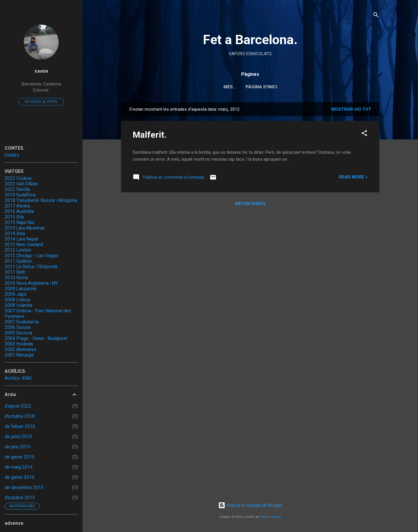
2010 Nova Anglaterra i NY (31, 283)
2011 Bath (15, 272)
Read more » (353, 177)
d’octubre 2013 (20, 498)
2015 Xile (14, 217)
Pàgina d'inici (250, 87)
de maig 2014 (19, 467)
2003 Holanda (19, 344)
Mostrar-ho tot (351, 109)
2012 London (18, 250)
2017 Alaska (17, 206)
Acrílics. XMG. (19, 378)
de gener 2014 (19, 477)
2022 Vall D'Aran (21, 184)
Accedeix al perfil (41, 102)
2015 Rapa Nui (19, 222)
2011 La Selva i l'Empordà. (31, 267)
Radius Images (271, 517)
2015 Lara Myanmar (25, 228)
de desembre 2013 (24, 487)
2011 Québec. (19, 261)
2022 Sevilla (17, 189)
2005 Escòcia (18, 333)
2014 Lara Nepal (21, 239)
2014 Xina (15, 233)
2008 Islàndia (18, 305)
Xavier (41, 71)
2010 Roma (16, 278)
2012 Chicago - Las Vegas (31, 256)
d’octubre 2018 (20, 416)
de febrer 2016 (20, 426)
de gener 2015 (19, 457)
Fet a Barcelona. (250, 40)
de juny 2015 (18, 447)
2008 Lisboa (17, 300)
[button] (364, 134)
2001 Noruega (19, 355)
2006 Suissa (17, 327)
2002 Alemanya (20, 349)
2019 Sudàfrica (20, 195)
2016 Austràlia (19, 211)
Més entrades (250, 204)
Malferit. (150, 135)
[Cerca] (376, 16)
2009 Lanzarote (21, 289)
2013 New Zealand (24, 244)
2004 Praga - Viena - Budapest (36, 338)
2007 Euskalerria (22, 322)
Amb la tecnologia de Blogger (250, 505)
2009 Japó (16, 294)
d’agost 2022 (18, 406)
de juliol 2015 (18, 437)
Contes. (12, 155)
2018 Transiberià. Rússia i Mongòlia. (41, 200)
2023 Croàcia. (18, 178)
